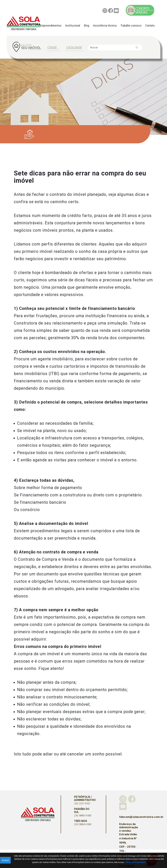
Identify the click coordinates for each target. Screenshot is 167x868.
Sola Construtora (38, 814)
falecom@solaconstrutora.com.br (129, 817)
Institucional (73, 25)
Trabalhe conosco (131, 25)
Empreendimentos (51, 25)
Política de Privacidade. (135, 862)
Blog (87, 25)
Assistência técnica (105, 25)
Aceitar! (6, 860)
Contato (150, 25)
